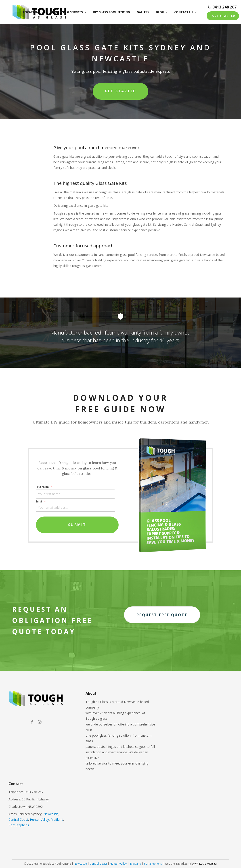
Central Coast (18, 819)
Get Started (120, 91)
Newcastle (51, 814)
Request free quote (162, 615)
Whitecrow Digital (206, 864)
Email (41, 501)
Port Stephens (19, 825)
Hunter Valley (39, 819)
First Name (44, 487)
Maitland (57, 819)
